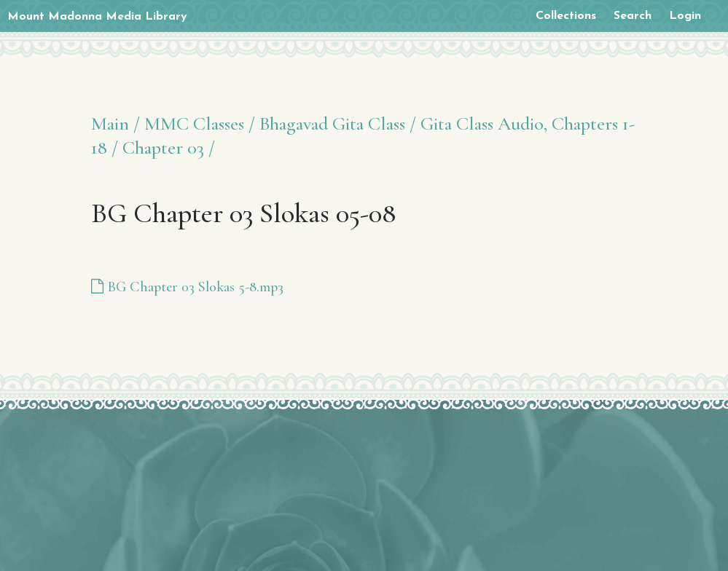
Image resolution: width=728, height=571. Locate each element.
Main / (116, 123)
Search (633, 16)
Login (685, 16)
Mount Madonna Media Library (97, 17)
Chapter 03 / (169, 147)
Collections (566, 16)
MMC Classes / (200, 123)
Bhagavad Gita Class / (338, 123)
